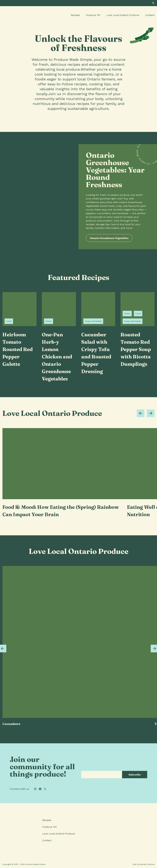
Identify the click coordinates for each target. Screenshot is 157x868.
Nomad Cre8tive (147, 864)
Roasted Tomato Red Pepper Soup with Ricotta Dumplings (136, 349)
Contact (150, 15)
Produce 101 (93, 15)
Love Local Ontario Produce (123, 15)
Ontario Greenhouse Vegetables (109, 238)
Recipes (75, 15)
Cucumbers (11, 724)
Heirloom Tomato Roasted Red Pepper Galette (18, 349)
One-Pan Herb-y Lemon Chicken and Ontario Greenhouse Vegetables (57, 357)
